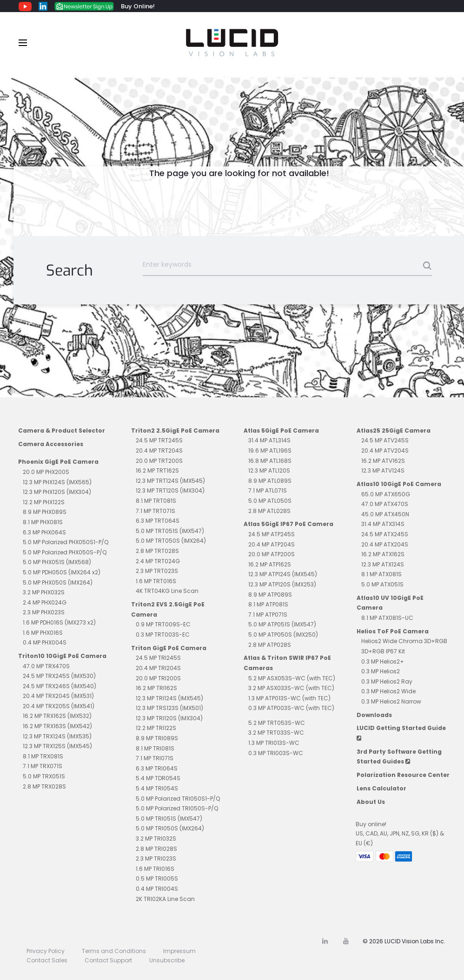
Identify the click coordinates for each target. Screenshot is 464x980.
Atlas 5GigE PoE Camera (281, 431)
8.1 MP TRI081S (155, 748)
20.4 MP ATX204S (385, 544)
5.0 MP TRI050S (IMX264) (170, 828)
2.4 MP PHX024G (45, 602)
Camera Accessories (51, 444)
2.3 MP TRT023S (157, 571)
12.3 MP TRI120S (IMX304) (169, 718)
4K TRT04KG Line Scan (167, 591)
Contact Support (108, 960)
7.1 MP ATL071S (268, 490)
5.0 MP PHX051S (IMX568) (57, 562)
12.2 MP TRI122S (156, 728)
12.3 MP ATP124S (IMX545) (283, 574)
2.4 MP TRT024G (158, 561)
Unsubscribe (167, 960)
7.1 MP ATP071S (268, 615)
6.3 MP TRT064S (158, 521)
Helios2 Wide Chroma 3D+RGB (404, 641)
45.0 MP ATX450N (385, 514)
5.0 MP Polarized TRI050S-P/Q (177, 808)
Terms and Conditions (114, 951)
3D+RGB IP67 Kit (383, 651)
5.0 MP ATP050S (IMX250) (283, 635)
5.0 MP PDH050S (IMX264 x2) (62, 572)
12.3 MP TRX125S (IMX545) (57, 746)
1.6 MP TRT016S (156, 581)
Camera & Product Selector (62, 431)
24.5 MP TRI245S (158, 658)
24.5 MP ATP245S (272, 534)
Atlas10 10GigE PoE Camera (399, 484)
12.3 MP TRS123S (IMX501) (169, 708)
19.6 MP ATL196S (270, 451)
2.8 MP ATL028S (269, 511)
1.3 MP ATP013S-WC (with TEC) (289, 698)
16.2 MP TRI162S (156, 688)
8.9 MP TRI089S (157, 738)
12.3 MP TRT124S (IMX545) (170, 481)
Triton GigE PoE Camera (169, 648)
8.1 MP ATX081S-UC (387, 618)
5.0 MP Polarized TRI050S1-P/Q (178, 799)
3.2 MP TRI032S (156, 839)
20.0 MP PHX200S (46, 472)
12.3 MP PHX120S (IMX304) (57, 492)
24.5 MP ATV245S (385, 440)
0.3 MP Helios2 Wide (388, 691)
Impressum (179, 951)
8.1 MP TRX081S (43, 756)
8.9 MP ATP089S (270, 595)
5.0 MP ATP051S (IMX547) (282, 624)
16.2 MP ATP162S (270, 564)
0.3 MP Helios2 (381, 671)
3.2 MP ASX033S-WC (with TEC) (291, 688)
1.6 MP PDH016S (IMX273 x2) (59, 622)
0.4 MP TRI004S (157, 889)
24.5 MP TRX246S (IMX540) (60, 686)
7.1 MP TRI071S (155, 758)
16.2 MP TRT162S (157, 470)
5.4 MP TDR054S (158, 778)
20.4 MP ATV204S (385, 451)
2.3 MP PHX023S (44, 612)
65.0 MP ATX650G (386, 494)
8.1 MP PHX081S (43, 522)
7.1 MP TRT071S (156, 511)
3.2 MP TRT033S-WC (276, 733)
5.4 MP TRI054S (157, 788)
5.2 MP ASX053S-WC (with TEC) (292, 678)
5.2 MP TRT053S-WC (277, 723)
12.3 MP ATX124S (383, 564)
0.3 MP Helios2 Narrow (391, 701)
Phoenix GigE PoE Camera (58, 462)
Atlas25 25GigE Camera (394, 431)
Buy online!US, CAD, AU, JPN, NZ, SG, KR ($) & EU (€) (400, 834)
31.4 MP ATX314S (383, 524)
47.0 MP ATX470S (385, 504)
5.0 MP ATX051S (382, 584)
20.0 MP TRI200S (158, 678)
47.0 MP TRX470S (46, 666)
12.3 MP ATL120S (269, 470)
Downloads (374, 715)
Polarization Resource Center (403, 775)
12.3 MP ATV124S (383, 470)
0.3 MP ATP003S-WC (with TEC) (291, 708)
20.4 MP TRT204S (159, 451)
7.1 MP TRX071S (43, 766)
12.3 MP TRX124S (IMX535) (57, 736)
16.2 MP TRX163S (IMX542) (57, 726)
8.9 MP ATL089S (270, 481)
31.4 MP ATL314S (269, 440)
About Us (371, 802)
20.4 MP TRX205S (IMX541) (59, 706)
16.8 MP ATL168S (270, 461)
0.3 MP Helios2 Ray (387, 681)
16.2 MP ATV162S (383, 461)
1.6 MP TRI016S (155, 869)
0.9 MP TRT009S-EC (163, 624)
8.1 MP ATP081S (268, 604)
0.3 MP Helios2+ (383, 661)
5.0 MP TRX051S (44, 776)
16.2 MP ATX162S (383, 554)
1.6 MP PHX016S (43, 633)
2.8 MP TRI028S (156, 849)
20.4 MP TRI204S (158, 668)
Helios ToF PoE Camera (393, 631)
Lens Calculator (381, 788)
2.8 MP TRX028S (44, 786)
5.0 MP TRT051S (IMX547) (170, 531)
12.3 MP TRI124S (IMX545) (169, 698)
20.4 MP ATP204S (272, 544)
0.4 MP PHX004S (45, 642)
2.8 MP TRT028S (157, 551)
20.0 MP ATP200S (272, 554)
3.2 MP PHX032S (44, 592)
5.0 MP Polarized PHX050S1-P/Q (66, 542)
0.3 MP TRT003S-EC (163, 635)
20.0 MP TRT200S (159, 461)
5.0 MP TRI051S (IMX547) (169, 819)
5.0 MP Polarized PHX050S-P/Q (65, 552)
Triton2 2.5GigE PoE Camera (175, 431)
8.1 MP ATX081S (381, 574)
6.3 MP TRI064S (157, 768)
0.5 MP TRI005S (157, 878)
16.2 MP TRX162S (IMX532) (57, 716)
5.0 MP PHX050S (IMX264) (58, 582)
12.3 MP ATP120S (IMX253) (282, 584)
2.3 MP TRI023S (156, 858)
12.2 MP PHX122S (44, 502)
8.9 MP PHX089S (45, 512)
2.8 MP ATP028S (270, 645)
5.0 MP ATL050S (270, 501)
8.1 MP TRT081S (156, 501)
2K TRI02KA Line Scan (165, 899)
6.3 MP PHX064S (44, 532)
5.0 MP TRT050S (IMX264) (171, 541)
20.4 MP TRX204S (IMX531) (58, 696)
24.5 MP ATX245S (385, 534)
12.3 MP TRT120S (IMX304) (170, 490)
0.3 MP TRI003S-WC (276, 753)
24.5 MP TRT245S (159, 440)
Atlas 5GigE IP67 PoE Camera (288, 524)
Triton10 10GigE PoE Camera (62, 656)
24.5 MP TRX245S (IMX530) (59, 676)
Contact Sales (47, 960)
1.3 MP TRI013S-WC (274, 743)
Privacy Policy (46, 951)
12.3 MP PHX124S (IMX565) (57, 482)
